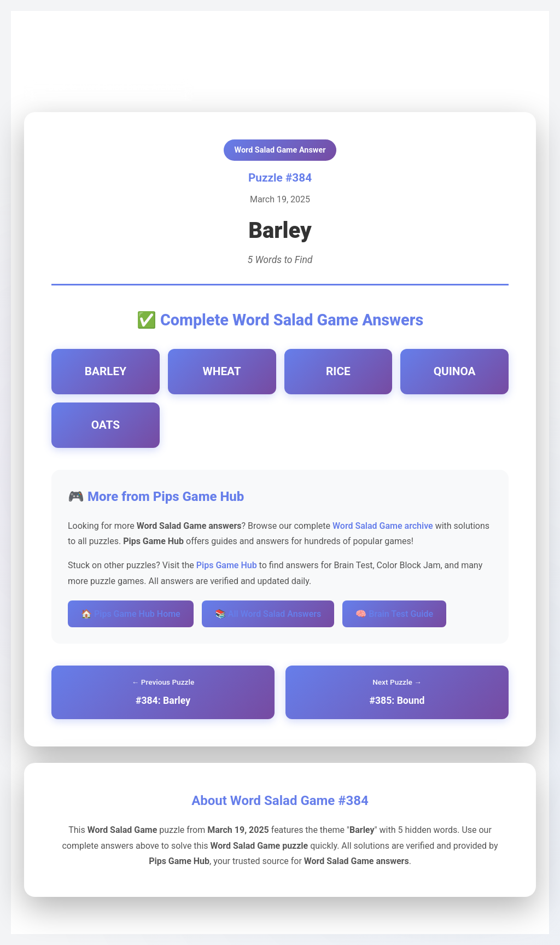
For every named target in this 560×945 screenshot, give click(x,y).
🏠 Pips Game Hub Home (131, 614)
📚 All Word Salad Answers (268, 614)
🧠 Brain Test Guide (394, 614)
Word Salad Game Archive (151, 50)
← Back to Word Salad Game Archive (109, 87)
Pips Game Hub (62, 50)
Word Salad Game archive (383, 526)
